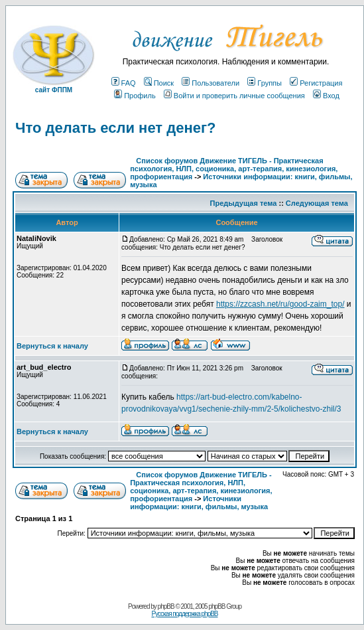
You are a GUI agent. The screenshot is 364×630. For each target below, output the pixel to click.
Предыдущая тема (244, 203)
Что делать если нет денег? (116, 128)
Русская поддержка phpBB (184, 614)
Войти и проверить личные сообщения (234, 96)
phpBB (166, 606)
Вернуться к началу (52, 346)
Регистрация (316, 83)
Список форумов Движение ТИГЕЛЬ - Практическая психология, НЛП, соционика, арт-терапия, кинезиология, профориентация (234, 169)
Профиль (135, 96)
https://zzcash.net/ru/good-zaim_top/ (280, 304)
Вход (326, 96)
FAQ (124, 83)
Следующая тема (317, 203)
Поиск (159, 83)
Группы (265, 83)
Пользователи (211, 83)
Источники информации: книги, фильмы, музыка (199, 503)
